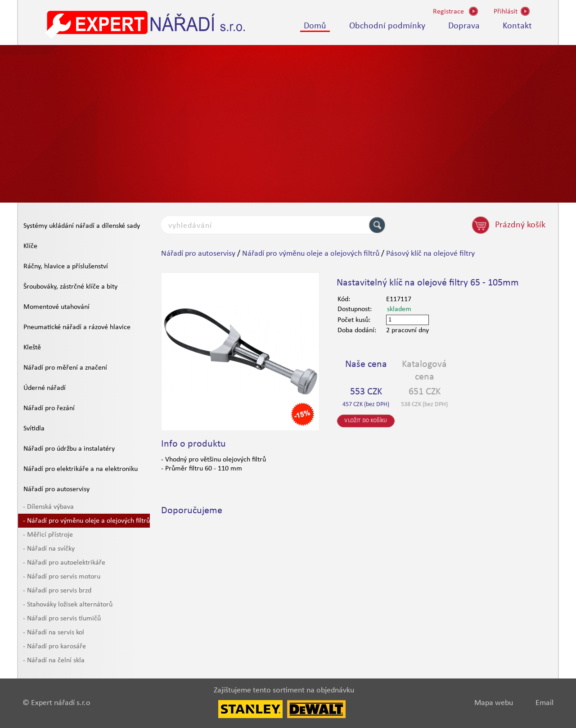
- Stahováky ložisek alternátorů (68, 605)
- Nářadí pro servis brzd (57, 591)
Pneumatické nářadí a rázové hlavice (77, 327)
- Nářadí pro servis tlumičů (62, 619)
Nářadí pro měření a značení (65, 368)
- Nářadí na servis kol (54, 633)
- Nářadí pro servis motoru (62, 577)
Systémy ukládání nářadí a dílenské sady (82, 226)
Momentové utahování (56, 307)
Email (544, 703)
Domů (315, 26)
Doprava (464, 26)
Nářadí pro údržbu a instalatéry (69, 449)
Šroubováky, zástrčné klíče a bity (70, 287)
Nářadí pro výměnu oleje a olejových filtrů (311, 254)
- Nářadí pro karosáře (54, 647)
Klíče (30, 246)
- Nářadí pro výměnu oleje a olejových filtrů (86, 521)
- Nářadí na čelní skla (54, 660)
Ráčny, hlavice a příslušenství (66, 267)
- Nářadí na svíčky (49, 549)
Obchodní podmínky (387, 26)
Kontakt (517, 26)
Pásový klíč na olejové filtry (430, 254)
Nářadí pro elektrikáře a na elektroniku (81, 469)
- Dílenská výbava (48, 507)
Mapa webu (494, 703)
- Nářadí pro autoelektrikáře (64, 563)
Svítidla (34, 429)
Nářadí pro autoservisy (56, 489)
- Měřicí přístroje (48, 535)
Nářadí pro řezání (49, 408)
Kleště (32, 348)
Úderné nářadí (45, 388)
